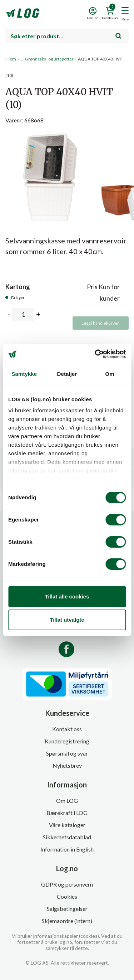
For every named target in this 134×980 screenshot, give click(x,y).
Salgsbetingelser (67, 909)
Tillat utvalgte (67, 620)
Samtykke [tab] (24, 374)
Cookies (67, 896)
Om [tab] (110, 374)
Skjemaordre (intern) (67, 921)
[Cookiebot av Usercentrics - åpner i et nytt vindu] (95, 354)
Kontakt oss (67, 729)
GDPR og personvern (67, 884)
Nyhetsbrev (67, 765)
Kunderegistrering (67, 741)
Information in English (67, 849)
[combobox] (67, 36)
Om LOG (67, 801)
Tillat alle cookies (67, 596)
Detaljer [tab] (67, 374)
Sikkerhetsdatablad (67, 837)
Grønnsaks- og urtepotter (49, 59)
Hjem (11, 59)
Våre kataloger (67, 825)
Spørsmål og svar (67, 753)
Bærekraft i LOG (67, 813)
